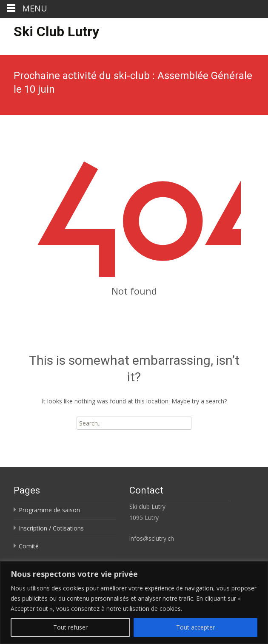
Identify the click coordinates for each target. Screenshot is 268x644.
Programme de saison (49, 510)
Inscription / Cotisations (51, 528)
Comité (29, 546)
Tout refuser (70, 627)
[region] (134, 603)
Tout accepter (195, 627)
